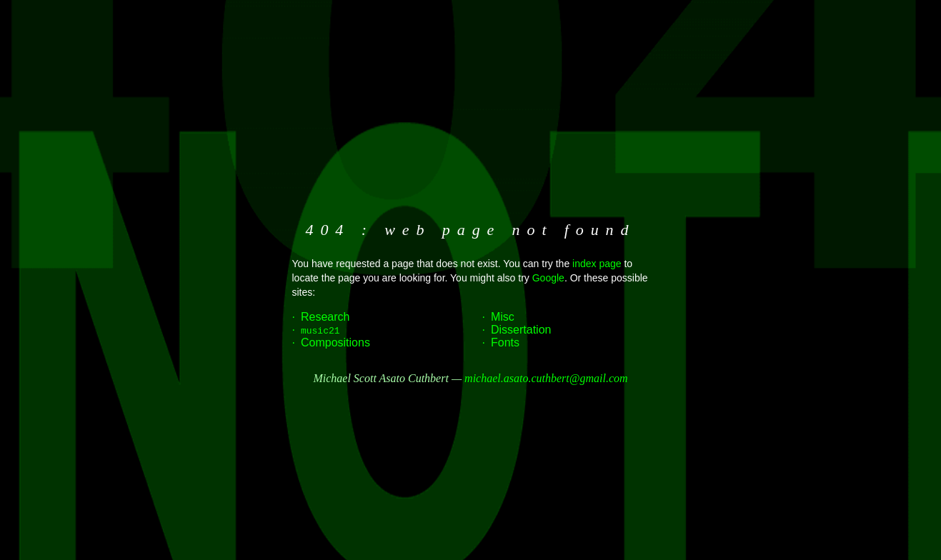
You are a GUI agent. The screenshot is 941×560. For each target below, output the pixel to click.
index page (597, 264)
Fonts (505, 342)
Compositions (335, 342)
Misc (503, 317)
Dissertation (521, 330)
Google (548, 278)
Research (325, 317)
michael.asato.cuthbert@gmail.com (546, 378)
